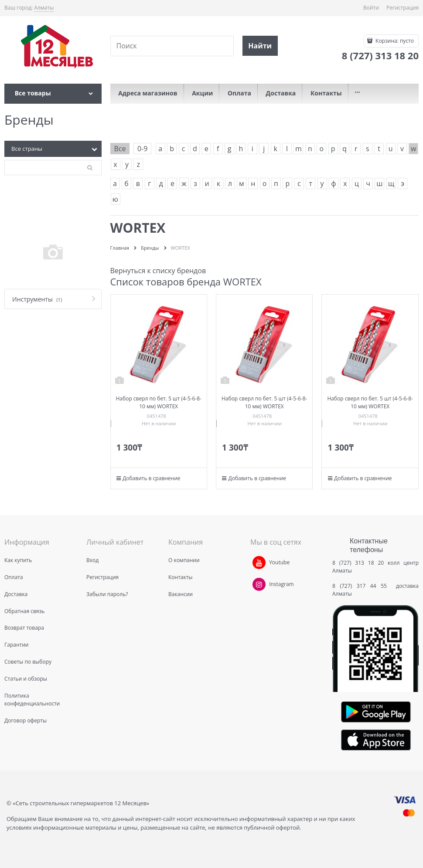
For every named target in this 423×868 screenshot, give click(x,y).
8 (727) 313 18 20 (358, 563)
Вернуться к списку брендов (158, 271)
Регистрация (403, 8)
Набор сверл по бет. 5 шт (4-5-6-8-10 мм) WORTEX (159, 402)
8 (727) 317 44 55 (362, 586)
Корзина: (394, 41)
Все (120, 149)
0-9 (142, 149)
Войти (371, 8)
